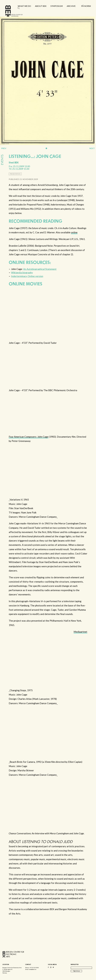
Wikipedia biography (22, 273)
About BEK (41, 6)
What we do (24, 6)
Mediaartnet (80, 632)
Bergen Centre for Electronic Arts (14, 12)
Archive (71, 6)
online (74, 232)
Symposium (57, 6)
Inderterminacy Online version (27, 276)
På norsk (86, 6)
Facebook (48, 968)
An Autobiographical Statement (40, 269)
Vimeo (53, 968)
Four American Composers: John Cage (29, 437)
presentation (15, 174)
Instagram (51, 968)
